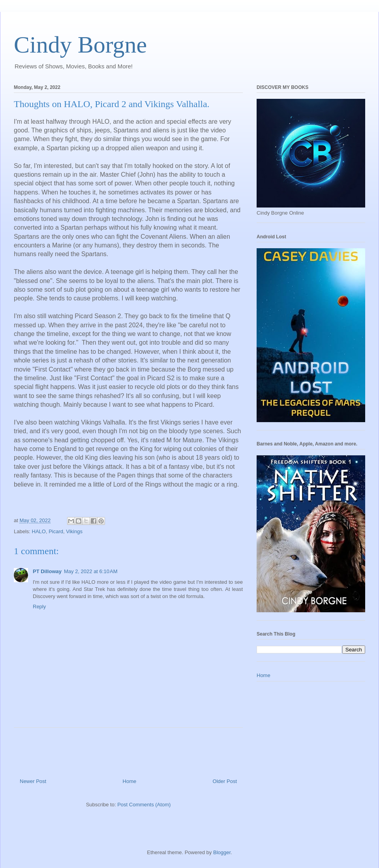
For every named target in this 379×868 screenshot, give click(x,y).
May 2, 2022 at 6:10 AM (91, 571)
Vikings (74, 531)
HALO (39, 531)
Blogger (222, 852)
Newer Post (33, 781)
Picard (56, 531)
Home (130, 781)
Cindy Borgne (80, 45)
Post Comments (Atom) (144, 805)
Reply (39, 607)
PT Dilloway (47, 571)
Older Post (225, 781)
